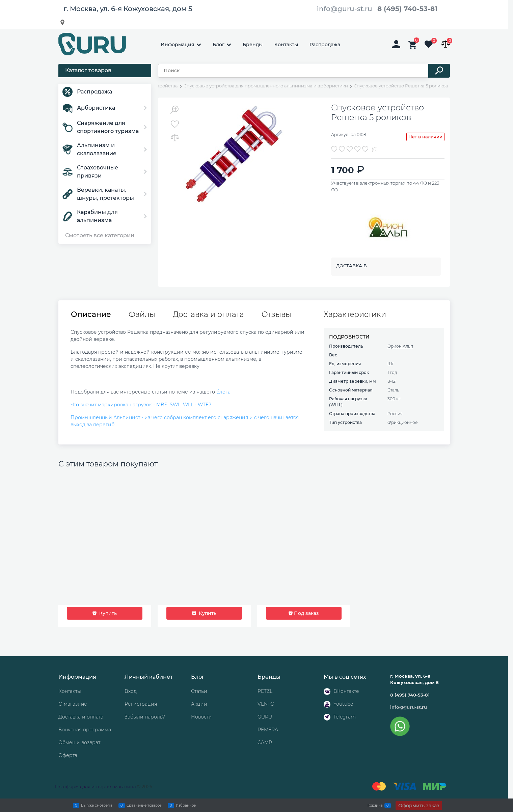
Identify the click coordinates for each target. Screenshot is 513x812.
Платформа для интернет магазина (96, 786)
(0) (375, 150)
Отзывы (276, 315)
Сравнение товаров (144, 805)
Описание (91, 315)
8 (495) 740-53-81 (407, 9)
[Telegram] (327, 717)
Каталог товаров (88, 70)
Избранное (186, 805)
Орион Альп (400, 346)
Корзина (375, 805)
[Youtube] (327, 704)
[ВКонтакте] (327, 692)
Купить (107, 613)
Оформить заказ (419, 806)
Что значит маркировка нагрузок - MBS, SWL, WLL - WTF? (141, 405)
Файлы (142, 315)
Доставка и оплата (208, 315)
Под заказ (306, 613)
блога (223, 392)
